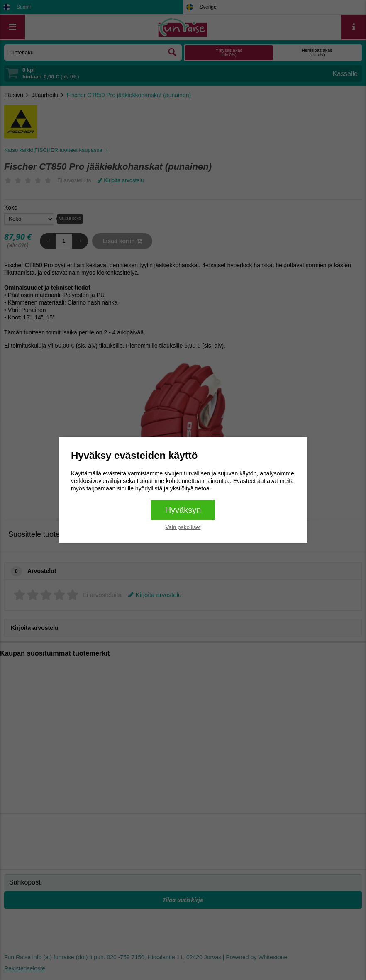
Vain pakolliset (183, 527)
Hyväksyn (183, 510)
